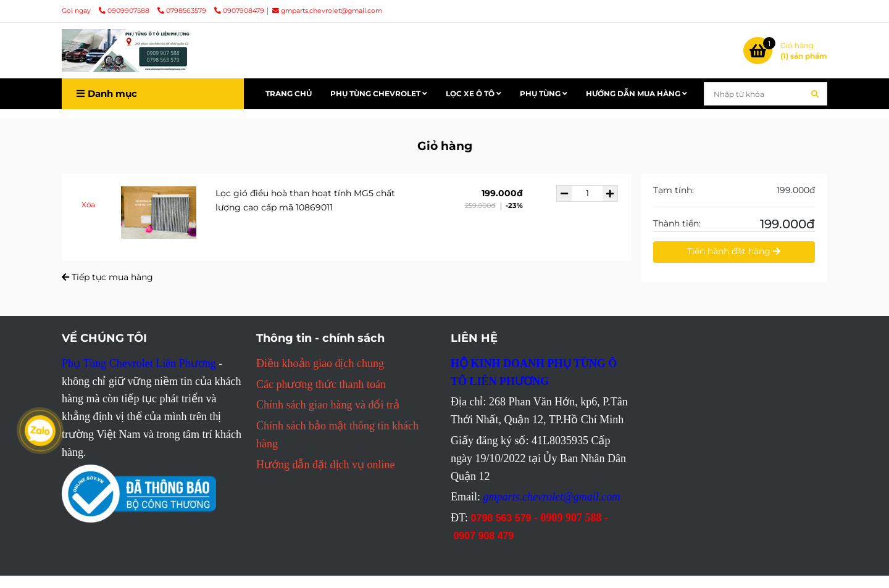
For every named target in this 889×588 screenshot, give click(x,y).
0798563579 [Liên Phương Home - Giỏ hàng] (183, 11)
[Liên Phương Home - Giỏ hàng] (127, 51)
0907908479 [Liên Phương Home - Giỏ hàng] (239, 11)
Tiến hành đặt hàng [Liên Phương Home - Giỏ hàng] (734, 251)
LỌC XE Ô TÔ (474, 93)
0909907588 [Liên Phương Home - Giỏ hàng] (125, 11)
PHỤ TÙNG (544, 93)
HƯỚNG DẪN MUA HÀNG (636, 93)
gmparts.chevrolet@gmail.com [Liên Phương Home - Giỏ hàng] (327, 11)
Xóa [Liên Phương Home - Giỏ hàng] (88, 205)
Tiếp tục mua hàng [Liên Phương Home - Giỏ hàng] (107, 277)
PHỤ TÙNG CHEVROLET (379, 93)
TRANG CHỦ (289, 93)
